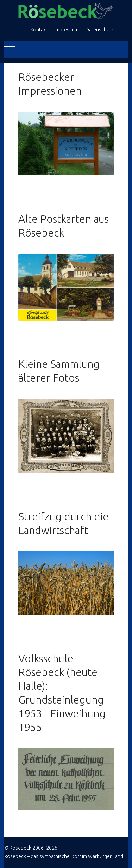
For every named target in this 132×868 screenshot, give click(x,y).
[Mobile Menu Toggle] (10, 49)
